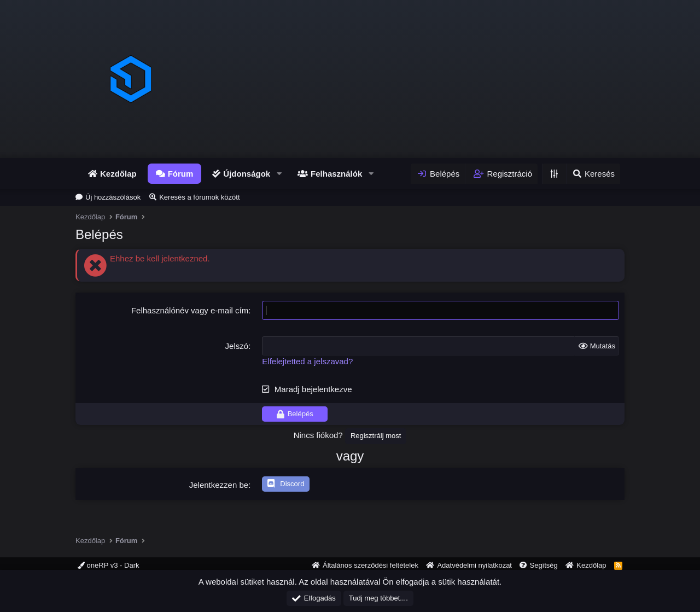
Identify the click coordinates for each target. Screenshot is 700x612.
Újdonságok (247, 174)
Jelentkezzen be (219, 485)
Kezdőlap (118, 174)
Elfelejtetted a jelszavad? (307, 361)
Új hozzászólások (113, 197)
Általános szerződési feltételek (371, 565)
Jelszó (237, 346)
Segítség (543, 565)
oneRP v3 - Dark (108, 565)
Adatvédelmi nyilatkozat (474, 565)
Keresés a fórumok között (199, 197)
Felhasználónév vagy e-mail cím (190, 310)
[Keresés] (593, 174)
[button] (279, 174)
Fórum (181, 174)
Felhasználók (336, 174)
